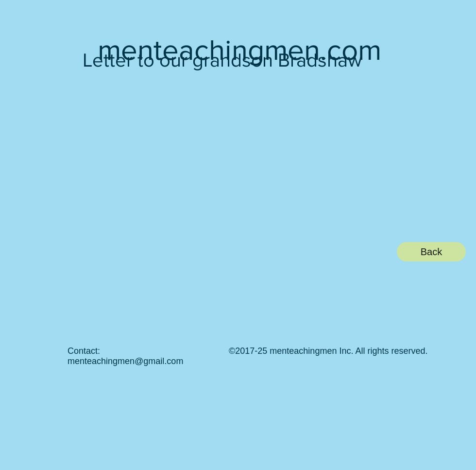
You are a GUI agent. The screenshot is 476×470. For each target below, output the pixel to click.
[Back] (431, 252)
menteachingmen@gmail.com (125, 361)
